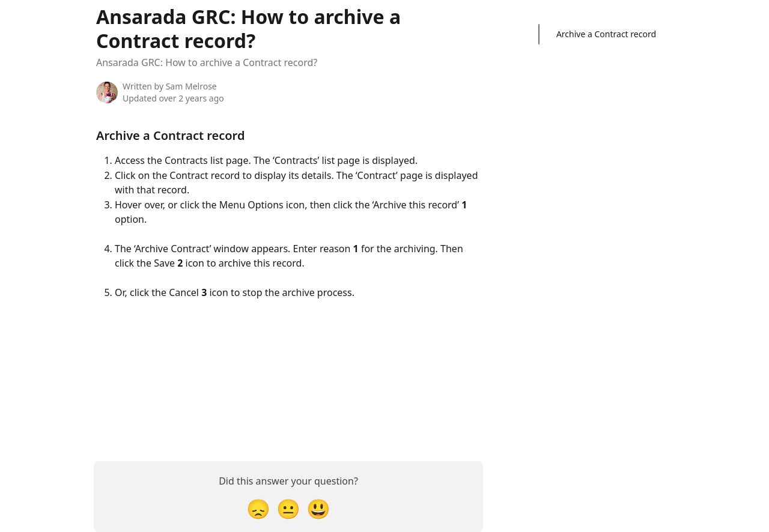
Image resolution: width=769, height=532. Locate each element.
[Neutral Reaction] (288, 508)
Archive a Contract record (606, 34)
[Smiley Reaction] (318, 508)
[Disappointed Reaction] (258, 508)
